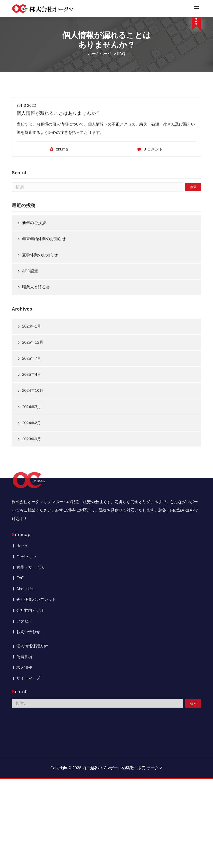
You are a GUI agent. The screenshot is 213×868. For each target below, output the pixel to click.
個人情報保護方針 (32, 544)
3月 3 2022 (26, 153)
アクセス (24, 519)
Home (22, 444)
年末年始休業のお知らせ (44, 308)
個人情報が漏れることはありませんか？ (58, 160)
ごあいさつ (26, 454)
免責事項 (24, 554)
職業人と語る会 (36, 357)
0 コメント (153, 196)
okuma (62, 196)
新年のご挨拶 (34, 292)
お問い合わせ (28, 530)
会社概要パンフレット (36, 497)
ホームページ (100, 54)
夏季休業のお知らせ (40, 324)
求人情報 (24, 565)
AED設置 (30, 341)
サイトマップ (28, 576)
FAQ (20, 476)
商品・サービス (30, 465)
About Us (24, 487)
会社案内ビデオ (30, 508)
